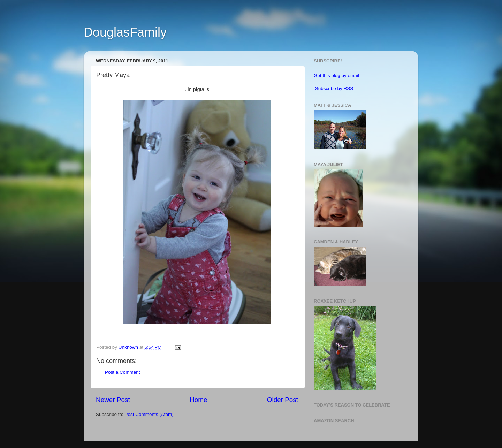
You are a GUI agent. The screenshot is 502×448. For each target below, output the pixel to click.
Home (198, 400)
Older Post (283, 400)
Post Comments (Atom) (149, 414)
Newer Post (113, 400)
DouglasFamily (125, 32)
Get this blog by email (336, 75)
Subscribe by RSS (334, 88)
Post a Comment (123, 372)
